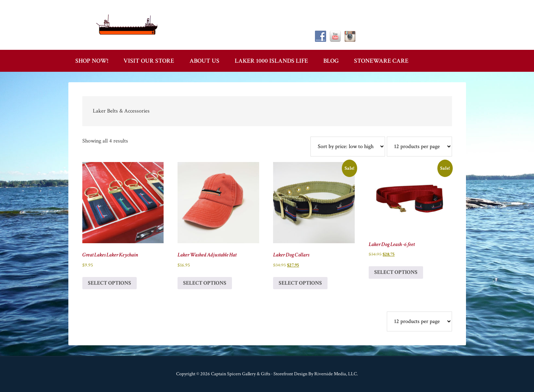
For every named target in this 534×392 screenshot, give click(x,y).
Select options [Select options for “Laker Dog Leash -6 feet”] (396, 272)
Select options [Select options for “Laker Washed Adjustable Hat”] (205, 283)
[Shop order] (348, 147)
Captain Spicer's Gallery (128, 24)
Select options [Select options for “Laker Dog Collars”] (300, 283)
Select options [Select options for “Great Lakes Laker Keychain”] (110, 283)
